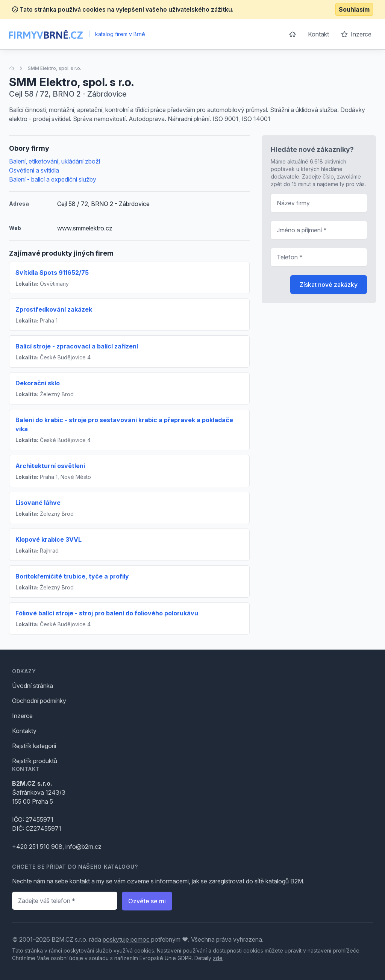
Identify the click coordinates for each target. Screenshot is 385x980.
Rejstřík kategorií (34, 746)
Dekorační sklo (38, 383)
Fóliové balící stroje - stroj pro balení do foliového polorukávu (107, 613)
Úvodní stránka (33, 686)
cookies (144, 950)
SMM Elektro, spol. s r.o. (55, 68)
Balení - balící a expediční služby (53, 179)
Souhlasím (354, 9)
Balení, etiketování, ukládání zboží (55, 161)
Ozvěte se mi (147, 901)
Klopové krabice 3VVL (49, 539)
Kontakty (24, 731)
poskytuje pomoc (126, 939)
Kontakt (318, 34)
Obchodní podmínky (39, 701)
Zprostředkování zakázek (54, 309)
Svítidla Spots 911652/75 (52, 273)
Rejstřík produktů (35, 761)
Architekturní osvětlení (50, 466)
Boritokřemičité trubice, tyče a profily (72, 576)
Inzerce (356, 34)
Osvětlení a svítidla (34, 170)
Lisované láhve (38, 503)
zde (218, 958)
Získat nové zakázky (329, 285)
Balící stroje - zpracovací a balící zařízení (77, 346)
